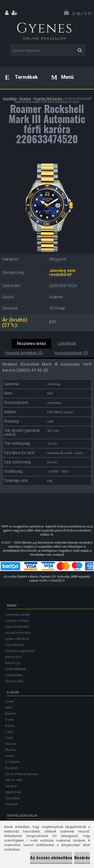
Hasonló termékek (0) (24, 353)
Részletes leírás (31, 344)
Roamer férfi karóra (48, 99)
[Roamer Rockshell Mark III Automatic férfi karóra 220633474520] (47, 162)
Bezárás (82, 858)
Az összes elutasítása (51, 858)
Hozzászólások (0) (71, 353)
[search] (80, 50)
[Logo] (44, 30)
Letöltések (67, 343)
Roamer (25, 99)
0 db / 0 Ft (82, 14)
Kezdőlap (10, 99)
